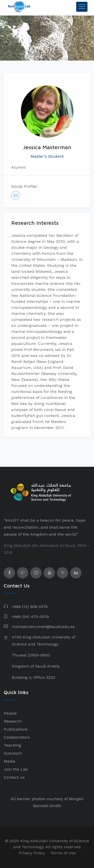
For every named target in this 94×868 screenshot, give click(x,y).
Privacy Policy (32, 853)
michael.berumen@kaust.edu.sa (43, 627)
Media (10, 761)
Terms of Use (63, 853)
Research (13, 721)
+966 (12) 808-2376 (30, 607)
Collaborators (17, 737)
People (10, 713)
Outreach (13, 753)
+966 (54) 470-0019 (30, 617)
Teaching (12, 745)
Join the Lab (16, 769)
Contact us (14, 777)
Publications (16, 729)
